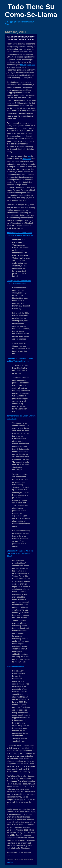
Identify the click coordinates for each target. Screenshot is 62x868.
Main (7, 24)
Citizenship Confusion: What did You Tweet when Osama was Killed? (20, 553)
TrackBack (10, 862)
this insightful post (28, 65)
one (29, 156)
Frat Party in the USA (15, 666)
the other (27, 159)
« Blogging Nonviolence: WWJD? (20, 22)
